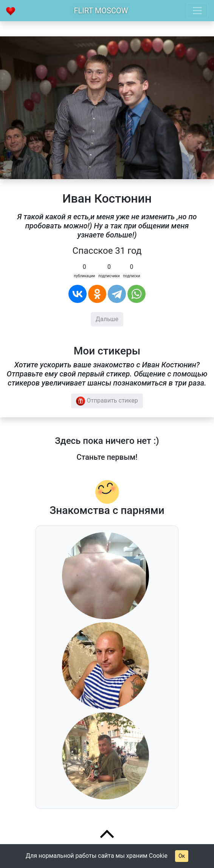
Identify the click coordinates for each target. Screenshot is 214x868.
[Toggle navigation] (197, 11)
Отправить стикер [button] (107, 401)
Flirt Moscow (101, 11)
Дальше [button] (107, 319)
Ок (182, 856)
